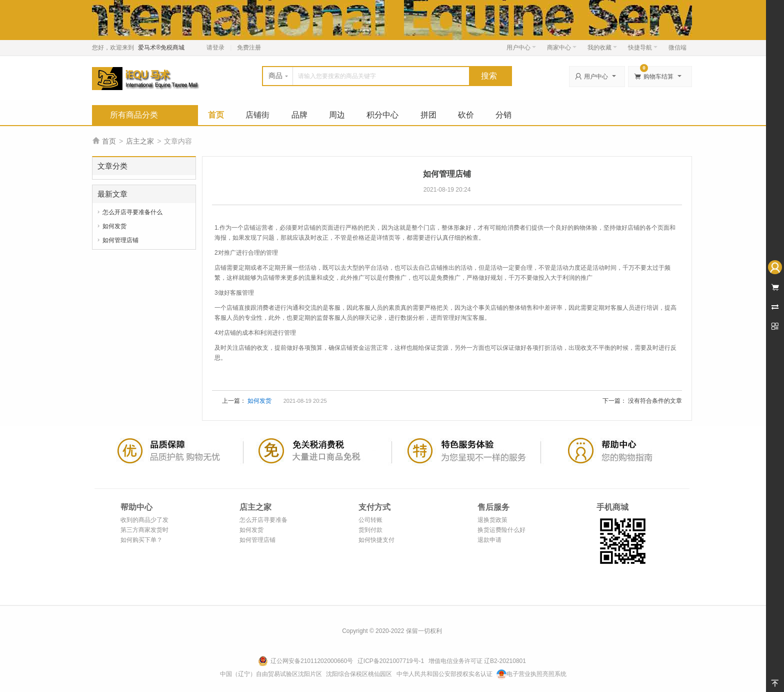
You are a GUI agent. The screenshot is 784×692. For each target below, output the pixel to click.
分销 (503, 115)
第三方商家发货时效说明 (144, 531)
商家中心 (562, 48)
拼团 (428, 115)
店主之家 (140, 141)
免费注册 (249, 48)
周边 (337, 115)
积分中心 (382, 115)
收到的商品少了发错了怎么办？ (144, 521)
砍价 (466, 115)
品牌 (299, 115)
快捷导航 (643, 48)
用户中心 (521, 48)
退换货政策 (492, 520)
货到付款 (370, 530)
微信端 (677, 48)
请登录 (215, 48)
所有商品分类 (134, 115)
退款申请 (489, 540)
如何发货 (114, 226)
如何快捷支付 (376, 540)
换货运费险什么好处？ (501, 531)
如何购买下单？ (141, 540)
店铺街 (257, 115)
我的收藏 (602, 48)
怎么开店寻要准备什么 (132, 212)
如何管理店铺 (120, 240)
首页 (216, 115)
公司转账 (370, 520)
